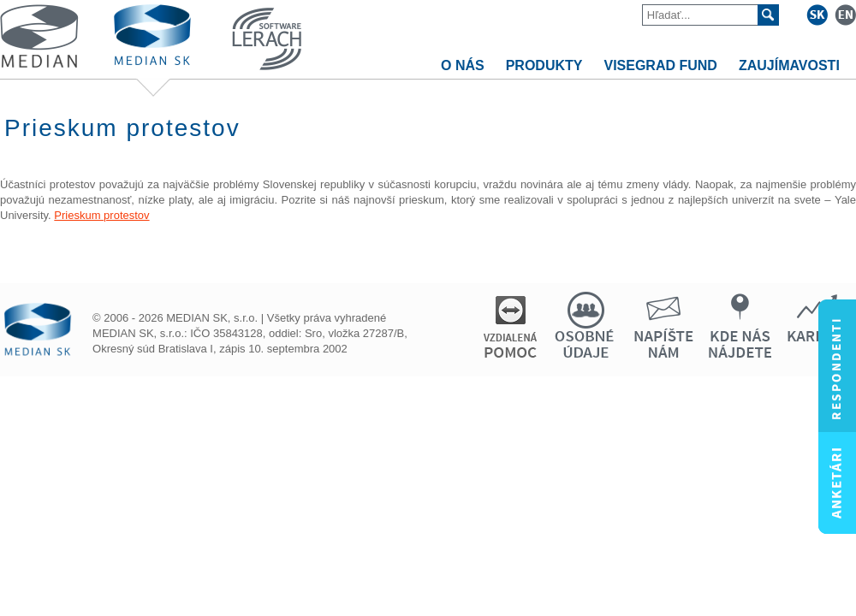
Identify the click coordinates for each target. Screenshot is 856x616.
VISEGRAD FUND (660, 65)
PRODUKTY (544, 65)
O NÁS (463, 65)
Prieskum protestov (101, 215)
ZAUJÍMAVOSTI (789, 65)
